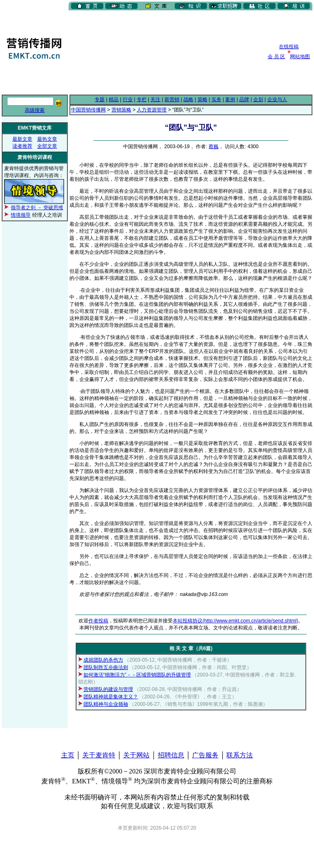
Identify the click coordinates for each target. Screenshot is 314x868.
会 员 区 (277, 57)
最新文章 (22, 139)
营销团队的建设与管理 (108, 689)
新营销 (172, 99)
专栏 (142, 99)
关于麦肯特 (99, 755)
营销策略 (121, 110)
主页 (68, 755)
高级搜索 (35, 110)
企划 (258, 99)
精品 (114, 99)
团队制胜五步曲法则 (106, 667)
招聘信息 (171, 755)
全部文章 (47, 146)
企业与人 (277, 99)
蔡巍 (214, 147)
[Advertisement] (112, 52)
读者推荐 (22, 146)
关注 (155, 99)
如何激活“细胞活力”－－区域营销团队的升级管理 (137, 675)
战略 (188, 99)
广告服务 (205, 755)
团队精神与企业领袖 (106, 704)
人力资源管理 (152, 110)
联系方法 (240, 755)
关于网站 (136, 755)
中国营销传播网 (88, 110)
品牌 (244, 99)
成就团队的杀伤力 (103, 660)
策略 (202, 99)
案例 (230, 99)
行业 (128, 99)
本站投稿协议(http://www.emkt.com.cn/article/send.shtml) (235, 621)
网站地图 (300, 57)
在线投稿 (289, 47)
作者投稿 (98, 621)
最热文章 (47, 139)
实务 (216, 99)
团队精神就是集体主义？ (111, 697)
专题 (100, 99)
